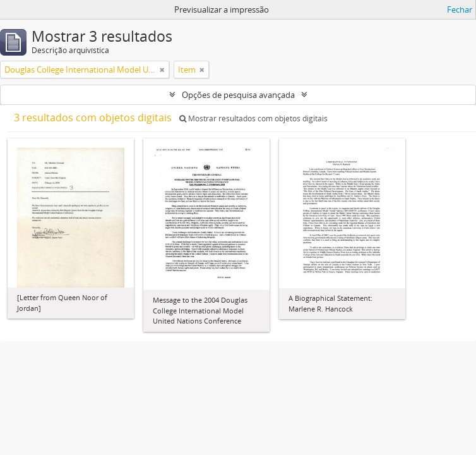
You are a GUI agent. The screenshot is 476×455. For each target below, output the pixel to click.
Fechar (460, 9)
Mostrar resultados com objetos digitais (253, 118)
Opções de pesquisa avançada (238, 95)
